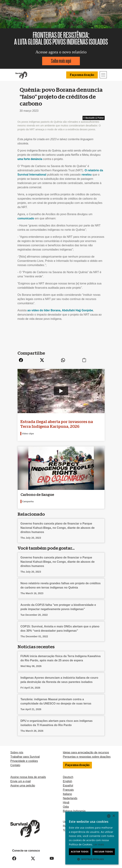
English (67, 779)
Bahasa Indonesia (74, 809)
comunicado (26, 218)
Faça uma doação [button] (82, 75)
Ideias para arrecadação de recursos (86, 750)
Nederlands (70, 796)
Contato (15, 763)
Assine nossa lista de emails (28, 775)
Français (68, 787)
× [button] (114, 816)
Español (68, 783)
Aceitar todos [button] (80, 852)
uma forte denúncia (30, 159)
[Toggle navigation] (103, 75)
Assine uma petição (23, 783)
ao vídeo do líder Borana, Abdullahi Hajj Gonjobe (60, 310)
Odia (66, 804)
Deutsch (68, 775)
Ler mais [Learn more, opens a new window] (99, 844)
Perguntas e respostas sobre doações (87, 754)
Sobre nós (17, 750)
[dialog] (92, 838)
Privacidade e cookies (24, 759)
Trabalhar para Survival (25, 754)
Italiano (67, 792)
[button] (92, 859)
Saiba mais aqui (61, 61)
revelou (86, 175)
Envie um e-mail (20, 779)
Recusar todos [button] (104, 852)
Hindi (66, 800)
